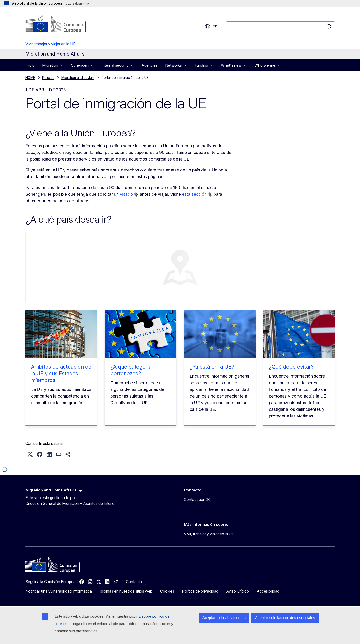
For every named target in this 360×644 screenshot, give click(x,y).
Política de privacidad (200, 591)
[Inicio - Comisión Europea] (64, 24)
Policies (48, 77)
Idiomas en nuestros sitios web (126, 591)
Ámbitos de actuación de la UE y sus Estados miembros (61, 373)
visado (126, 194)
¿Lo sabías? (78, 3)
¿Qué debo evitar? (291, 367)
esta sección (194, 194)
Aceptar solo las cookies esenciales (285, 618)
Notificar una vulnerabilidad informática (59, 591)
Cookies (167, 591)
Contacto (134, 582)
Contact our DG (197, 500)
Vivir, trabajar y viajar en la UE (50, 44)
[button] (30, 454)
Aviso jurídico (238, 591)
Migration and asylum (78, 77)
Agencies (150, 65)
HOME (30, 77)
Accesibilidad (268, 591)
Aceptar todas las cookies (224, 618)
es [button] (211, 27)
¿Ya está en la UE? (212, 367)
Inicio (30, 65)
